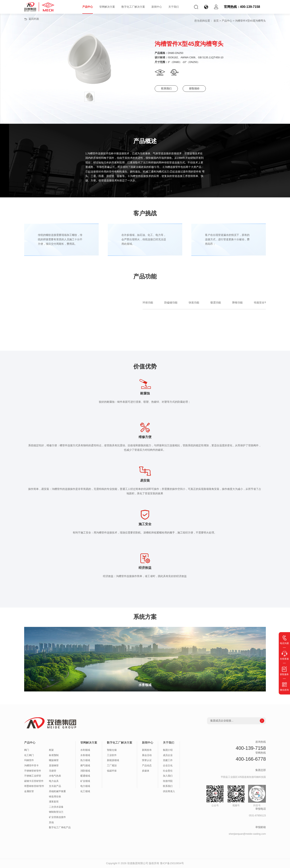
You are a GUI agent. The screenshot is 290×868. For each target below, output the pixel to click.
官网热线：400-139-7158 (242, 7)
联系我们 (167, 88)
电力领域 (85, 786)
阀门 (27, 750)
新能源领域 (113, 760)
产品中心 (88, 7)
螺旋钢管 (54, 760)
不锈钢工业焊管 (33, 776)
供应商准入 (169, 791)
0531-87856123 (257, 816)
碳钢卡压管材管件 (34, 781)
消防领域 (85, 771)
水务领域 (85, 755)
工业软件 (112, 755)
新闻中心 (157, 7)
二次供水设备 (56, 807)
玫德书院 (168, 781)
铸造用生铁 (55, 797)
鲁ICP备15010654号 (172, 863)
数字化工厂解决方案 (133, 7)
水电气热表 (55, 776)
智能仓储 (112, 750)
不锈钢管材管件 (33, 771)
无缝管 (53, 771)
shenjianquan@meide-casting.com (247, 834)
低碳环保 (112, 771)
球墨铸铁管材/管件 (34, 786)
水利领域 (85, 750)
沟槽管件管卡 (31, 766)
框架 (51, 750)
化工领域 (85, 791)
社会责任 (168, 771)
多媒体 (146, 771)
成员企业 (168, 755)
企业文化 (168, 766)
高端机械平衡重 (57, 791)
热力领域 (85, 760)
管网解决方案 (107, 7)
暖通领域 (85, 776)
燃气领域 (85, 766)
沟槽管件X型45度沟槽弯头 (250, 21)
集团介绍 (168, 750)
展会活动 (147, 755)
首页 (216, 21)
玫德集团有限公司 (138, 863)
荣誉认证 (147, 760)
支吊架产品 (55, 786)
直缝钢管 (54, 766)
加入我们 (168, 776)
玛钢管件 (29, 760)
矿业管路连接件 (57, 817)
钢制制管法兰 (56, 812)
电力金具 (54, 781)
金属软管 (29, 791)
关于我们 (174, 7)
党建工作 (168, 760)
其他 (51, 822)
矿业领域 (85, 781)
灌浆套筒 (54, 802)
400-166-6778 (251, 759)
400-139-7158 (251, 748)
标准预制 (54, 755)
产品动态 (147, 766)
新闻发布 (147, 750)
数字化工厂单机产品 (60, 827)
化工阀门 (29, 755)
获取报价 (197, 88)
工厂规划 (112, 766)
